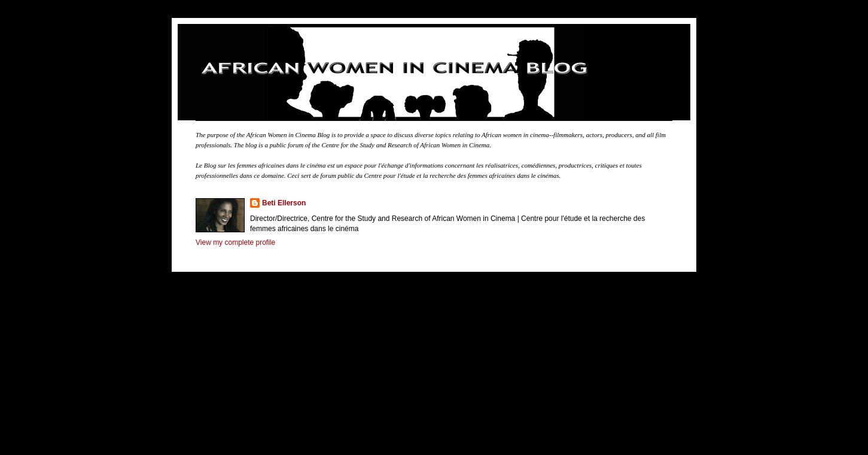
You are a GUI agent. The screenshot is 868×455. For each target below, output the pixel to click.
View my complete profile (235, 242)
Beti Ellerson (284, 203)
